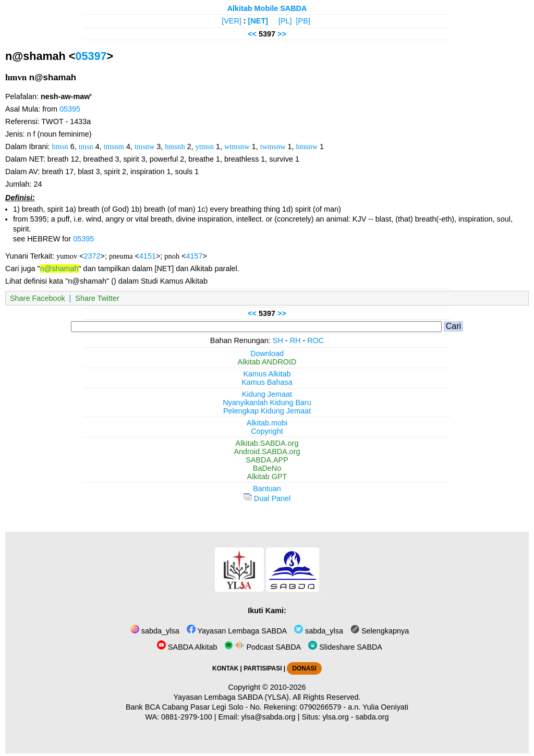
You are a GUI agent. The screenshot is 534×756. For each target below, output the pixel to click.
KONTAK (225, 668)
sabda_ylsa (155, 631)
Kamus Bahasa (267, 382)
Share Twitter (97, 298)
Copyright (267, 431)
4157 (195, 256)
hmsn (60, 147)
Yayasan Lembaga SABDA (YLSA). (232, 697)
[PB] (303, 21)
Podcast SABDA (263, 647)
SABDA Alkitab (187, 647)
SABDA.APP (267, 460)
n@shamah (59, 269)
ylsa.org (335, 717)
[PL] (285, 21)
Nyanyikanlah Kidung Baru (267, 403)
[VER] (232, 21)
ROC (315, 340)
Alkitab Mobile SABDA (267, 8)
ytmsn (205, 147)
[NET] (258, 21)
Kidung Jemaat (267, 394)
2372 (92, 256)
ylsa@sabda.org (268, 717)
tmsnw (144, 147)
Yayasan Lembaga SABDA (237, 631)
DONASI (304, 668)
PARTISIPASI (263, 668)
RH (295, 340)
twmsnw (273, 147)
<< (252, 34)
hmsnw (307, 147)
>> (282, 34)
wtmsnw (237, 147)
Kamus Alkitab (267, 374)
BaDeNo (267, 468)
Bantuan (267, 489)
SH (278, 340)
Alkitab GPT (267, 477)
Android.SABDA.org (267, 452)
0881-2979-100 (187, 717)
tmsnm (114, 147)
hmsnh (175, 147)
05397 (91, 56)
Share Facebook (38, 298)
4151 (148, 256)
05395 (70, 109)
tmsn (86, 147)
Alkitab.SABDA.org (267, 443)
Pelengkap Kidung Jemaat (267, 411)
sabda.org (372, 717)
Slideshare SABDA (345, 647)
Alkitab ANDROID (267, 362)
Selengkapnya (380, 631)
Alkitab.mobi (267, 423)
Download (267, 353)
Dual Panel (267, 498)
